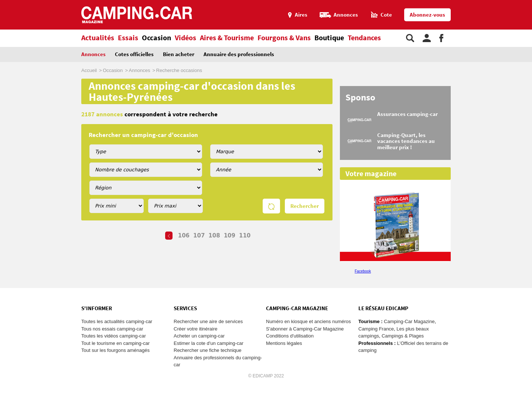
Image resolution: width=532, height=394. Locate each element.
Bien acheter (179, 54)
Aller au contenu (526, 3)
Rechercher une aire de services (208, 321)
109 (230, 236)
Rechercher (305, 206)
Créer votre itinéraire (196, 329)
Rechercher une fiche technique (208, 350)
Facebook (363, 271)
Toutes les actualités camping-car (117, 321)
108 (214, 236)
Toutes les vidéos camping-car (114, 336)
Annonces (93, 54)
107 (199, 236)
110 (245, 236)
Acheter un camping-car (199, 336)
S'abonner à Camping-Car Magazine (305, 329)
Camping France (376, 329)
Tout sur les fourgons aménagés (115, 350)
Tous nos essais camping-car (112, 329)
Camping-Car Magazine (409, 321)
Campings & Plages (403, 336)
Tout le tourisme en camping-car (115, 343)
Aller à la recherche (530, 3)
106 (184, 236)
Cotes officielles (134, 54)
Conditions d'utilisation (290, 336)
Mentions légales (284, 343)
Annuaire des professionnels (239, 54)
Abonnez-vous (427, 15)
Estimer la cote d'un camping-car (209, 343)
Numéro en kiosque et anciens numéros (308, 321)
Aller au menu (523, 3)
